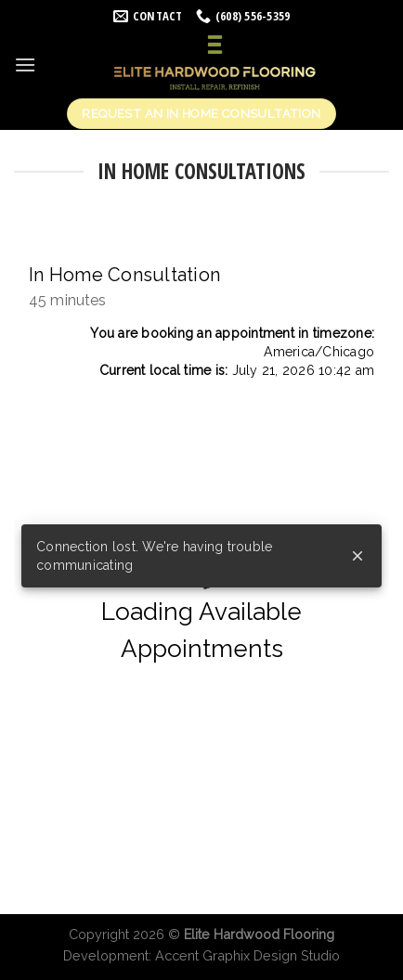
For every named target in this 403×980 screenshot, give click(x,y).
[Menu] (25, 64)
